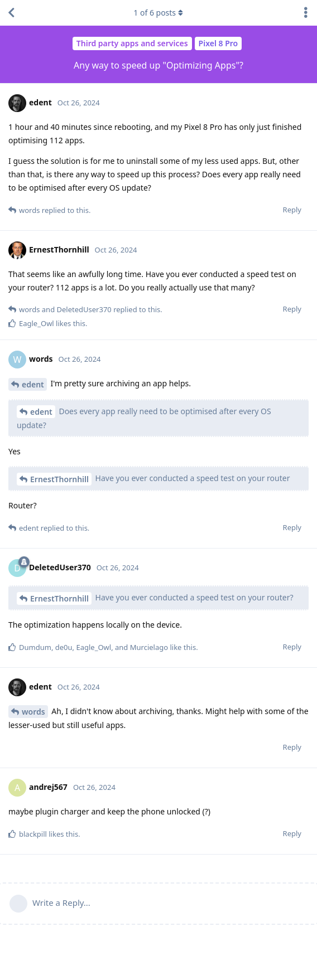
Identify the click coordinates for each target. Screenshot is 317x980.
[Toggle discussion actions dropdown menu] (306, 13)
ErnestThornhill (59, 479)
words (33, 712)
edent (33, 384)
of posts (158, 13)
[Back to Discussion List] (11, 13)
